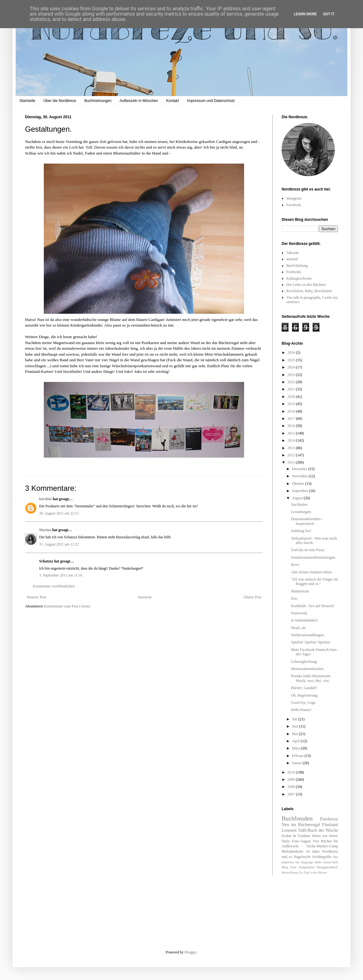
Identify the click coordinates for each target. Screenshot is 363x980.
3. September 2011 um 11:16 (61, 575)
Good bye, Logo (303, 703)
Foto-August (302, 841)
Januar (297, 763)
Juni (296, 726)
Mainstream (300, 591)
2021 (292, 389)
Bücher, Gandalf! (304, 688)
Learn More (305, 14)
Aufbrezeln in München (139, 101)
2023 (292, 375)
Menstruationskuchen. (308, 669)
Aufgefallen (307, 867)
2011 (292, 462)
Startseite (27, 101)
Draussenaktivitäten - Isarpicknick (307, 521)
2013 (292, 448)
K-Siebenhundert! (304, 620)
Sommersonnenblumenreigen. (314, 557)
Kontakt (173, 101)
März (296, 748)
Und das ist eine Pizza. (308, 550)
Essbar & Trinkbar (296, 836)
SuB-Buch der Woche (318, 830)
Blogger (191, 952)
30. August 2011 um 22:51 (59, 513)
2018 (292, 411)
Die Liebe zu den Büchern (306, 285)
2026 (292, 353)
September (300, 491)
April (296, 741)
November (300, 476)
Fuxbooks (294, 272)
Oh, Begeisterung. (305, 695)
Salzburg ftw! (301, 531)
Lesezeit (289, 830)
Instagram (294, 198)
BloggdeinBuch (327, 867)
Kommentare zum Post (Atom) (67, 606)
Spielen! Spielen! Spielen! (311, 642)
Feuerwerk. (299, 613)
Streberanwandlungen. (308, 635)
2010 (292, 772)
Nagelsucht (302, 857)
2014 (292, 440)
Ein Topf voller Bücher (313, 873)
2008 (292, 787)
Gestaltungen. (301, 512)
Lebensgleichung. (304, 662)
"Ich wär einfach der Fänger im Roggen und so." (314, 581)
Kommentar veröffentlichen (54, 586)
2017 (292, 419)
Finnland (330, 825)
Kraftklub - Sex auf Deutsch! (313, 606)
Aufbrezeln (290, 846)
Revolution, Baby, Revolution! (309, 291)
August (298, 498)
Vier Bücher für (325, 841)
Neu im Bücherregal (301, 825)
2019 (292, 404)
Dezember (300, 469)
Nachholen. (300, 505)
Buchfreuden (297, 818)
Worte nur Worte (325, 836)
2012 (292, 455)
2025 (292, 360)
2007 (292, 794)
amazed (292, 259)
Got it (329, 14)
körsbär (45, 499)
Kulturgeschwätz (299, 278)
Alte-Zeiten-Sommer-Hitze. (312, 572)
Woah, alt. (299, 628)
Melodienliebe (292, 851)
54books (293, 253)
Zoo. (294, 598)
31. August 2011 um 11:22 (59, 544)
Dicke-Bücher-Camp (322, 846)
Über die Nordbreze (60, 101)
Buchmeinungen (98, 101)
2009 (292, 779)
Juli (295, 719)
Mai (295, 734)
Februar (298, 756)
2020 (292, 397)
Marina (45, 530)
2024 (292, 367)
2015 (292, 433)
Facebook (294, 205)
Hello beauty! (301, 710)
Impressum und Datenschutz (211, 101)
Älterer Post (252, 597)
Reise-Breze (290, 872)
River (295, 565)
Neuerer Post (36, 597)
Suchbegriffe (322, 857)
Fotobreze (329, 819)
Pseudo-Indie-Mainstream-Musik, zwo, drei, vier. (311, 678)
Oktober (299, 484)
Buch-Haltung (297, 266)
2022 (292, 382)
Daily (286, 841)
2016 (292, 426)
